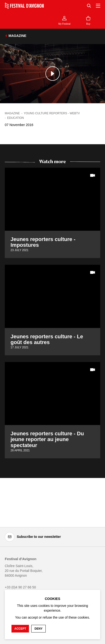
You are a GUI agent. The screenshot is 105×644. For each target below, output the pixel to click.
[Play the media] (52, 74)
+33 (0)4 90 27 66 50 (20, 587)
